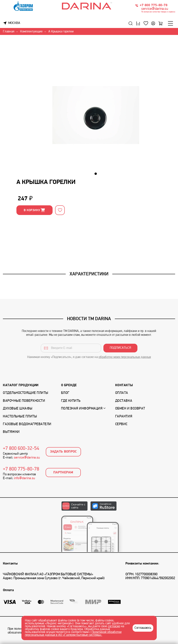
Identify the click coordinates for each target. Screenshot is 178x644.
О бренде (69, 385)
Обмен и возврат (130, 409)
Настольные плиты (20, 417)
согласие (114, 626)
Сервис (121, 424)
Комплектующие (31, 32)
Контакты (124, 385)
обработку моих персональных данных (125, 357)
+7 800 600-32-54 (21, 449)
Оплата (122, 393)
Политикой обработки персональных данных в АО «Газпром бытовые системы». (73, 634)
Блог (65, 393)
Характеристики (89, 274)
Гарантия (124, 417)
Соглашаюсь (143, 628)
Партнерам (63, 473)
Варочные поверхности (24, 401)
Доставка (124, 401)
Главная (9, 32)
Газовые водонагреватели (27, 424)
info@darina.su (24, 478)
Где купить (71, 401)
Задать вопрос (63, 452)
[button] (96, 174)
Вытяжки (11, 432)
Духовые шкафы (18, 409)
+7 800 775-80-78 (154, 5)
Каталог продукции (21, 385)
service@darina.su (155, 9)
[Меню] (170, 23)
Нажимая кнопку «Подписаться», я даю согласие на (89, 357)
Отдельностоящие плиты (26, 393)
